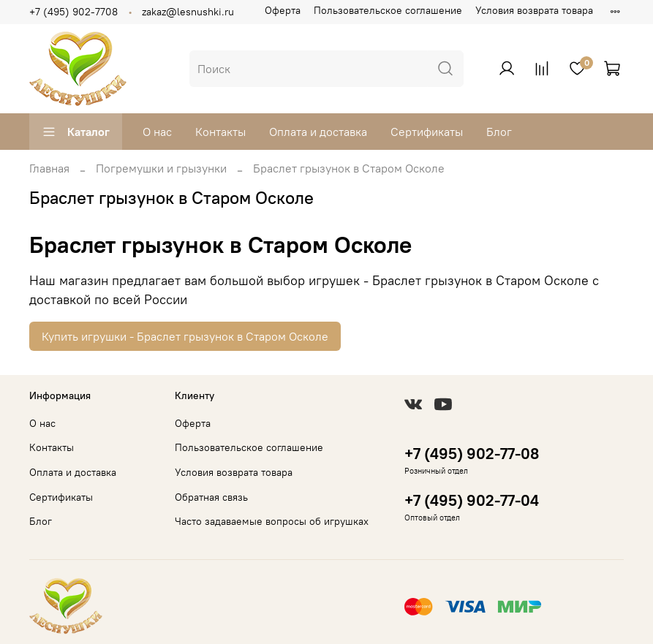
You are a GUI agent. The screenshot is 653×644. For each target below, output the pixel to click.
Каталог (76, 132)
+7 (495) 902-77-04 (472, 500)
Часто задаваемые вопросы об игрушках (272, 521)
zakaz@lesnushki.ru (188, 12)
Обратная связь (211, 497)
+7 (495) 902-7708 (73, 12)
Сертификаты (427, 132)
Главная (49, 168)
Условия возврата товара (534, 10)
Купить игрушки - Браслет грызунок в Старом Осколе (185, 336)
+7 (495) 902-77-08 (472, 454)
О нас (157, 132)
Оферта (283, 10)
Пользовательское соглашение (388, 10)
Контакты (220, 132)
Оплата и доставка (318, 132)
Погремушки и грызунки (161, 168)
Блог (499, 132)
